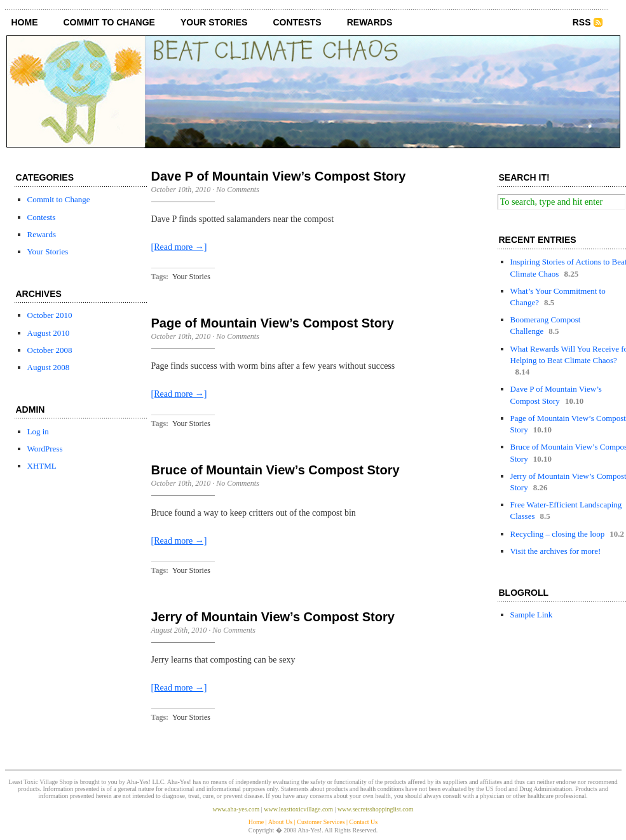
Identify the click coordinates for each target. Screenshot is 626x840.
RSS (582, 22)
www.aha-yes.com (236, 809)
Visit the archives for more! (556, 551)
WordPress (45, 449)
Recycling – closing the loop (558, 534)
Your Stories (214, 22)
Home (25, 22)
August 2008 (49, 367)
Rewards (370, 22)
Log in (38, 431)
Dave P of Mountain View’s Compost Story (279, 176)
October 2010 (50, 315)
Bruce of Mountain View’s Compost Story (276, 470)
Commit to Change (109, 22)
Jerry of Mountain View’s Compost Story (273, 617)
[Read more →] (179, 247)
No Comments (238, 189)
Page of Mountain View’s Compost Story (273, 323)
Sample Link (532, 615)
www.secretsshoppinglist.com (375, 809)
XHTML (42, 466)
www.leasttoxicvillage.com (298, 809)
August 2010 (49, 333)
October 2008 (50, 350)
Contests (297, 22)
